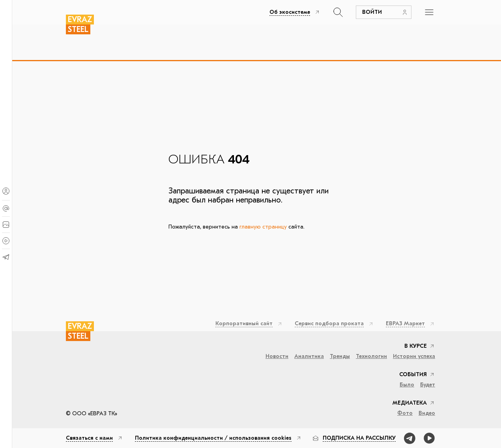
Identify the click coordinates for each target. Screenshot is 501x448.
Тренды (340, 356)
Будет (428, 385)
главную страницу (263, 227)
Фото (405, 413)
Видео (427, 413)
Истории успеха (414, 356)
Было (407, 385)
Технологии (371, 356)
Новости (277, 356)
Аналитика (309, 356)
